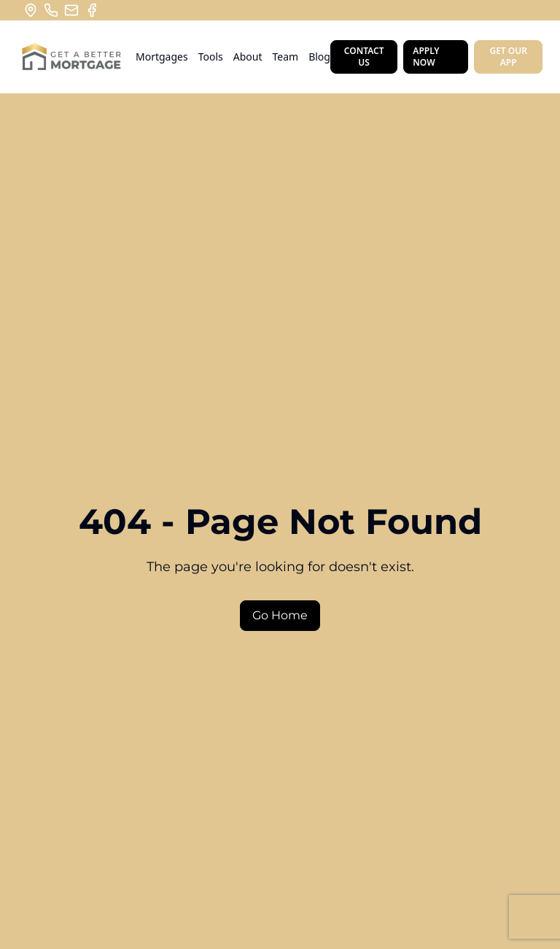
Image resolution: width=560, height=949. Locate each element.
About (248, 57)
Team (285, 57)
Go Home (280, 615)
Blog (319, 57)
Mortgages (162, 57)
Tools (211, 57)
